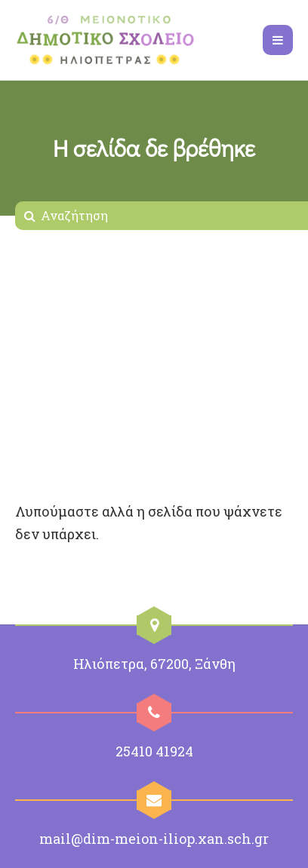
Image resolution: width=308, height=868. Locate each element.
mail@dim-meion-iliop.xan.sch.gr (154, 839)
